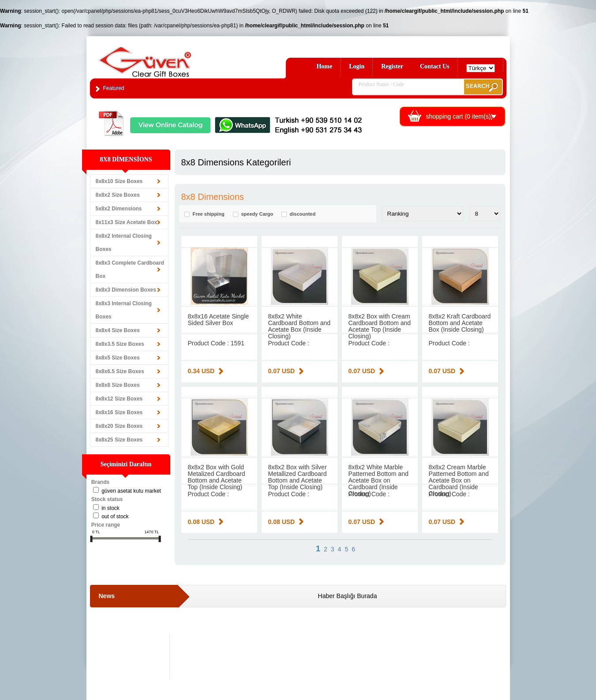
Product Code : (289, 343)
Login (357, 66)
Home (324, 66)
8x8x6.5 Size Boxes (120, 371)
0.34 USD (201, 371)
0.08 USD (201, 522)
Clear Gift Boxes (164, 58)
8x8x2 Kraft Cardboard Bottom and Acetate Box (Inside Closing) (460, 323)
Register (392, 66)
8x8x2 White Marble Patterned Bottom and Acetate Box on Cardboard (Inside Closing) (379, 480)
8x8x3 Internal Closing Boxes (124, 310)
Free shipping (209, 214)
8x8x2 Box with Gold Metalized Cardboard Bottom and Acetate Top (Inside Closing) (217, 477)
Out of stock (115, 517)
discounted (303, 214)
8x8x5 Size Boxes (118, 358)
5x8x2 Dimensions (119, 209)
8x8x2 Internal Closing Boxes (124, 243)
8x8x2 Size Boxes (118, 195)
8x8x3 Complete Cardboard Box (130, 270)
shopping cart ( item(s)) (460, 116)
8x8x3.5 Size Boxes (120, 344)
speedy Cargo (257, 214)
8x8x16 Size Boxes (119, 412)
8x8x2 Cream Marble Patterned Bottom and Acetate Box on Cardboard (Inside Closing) (459, 480)
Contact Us (435, 66)
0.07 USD (282, 371)
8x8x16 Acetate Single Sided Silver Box (219, 320)
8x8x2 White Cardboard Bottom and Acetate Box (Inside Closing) (300, 326)
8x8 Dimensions (213, 197)
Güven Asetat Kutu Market (131, 491)
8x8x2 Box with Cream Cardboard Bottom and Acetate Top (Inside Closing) (380, 326)
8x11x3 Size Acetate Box (127, 222)
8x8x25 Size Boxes (119, 440)
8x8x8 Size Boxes (118, 385)
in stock (111, 508)
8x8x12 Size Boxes (119, 399)
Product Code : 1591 (216, 343)
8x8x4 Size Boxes (118, 330)
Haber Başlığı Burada (348, 596)
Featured (114, 88)
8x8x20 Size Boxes (119, 426)
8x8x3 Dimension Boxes (126, 290)
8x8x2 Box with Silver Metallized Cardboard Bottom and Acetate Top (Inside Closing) (298, 477)
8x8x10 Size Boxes (119, 181)
